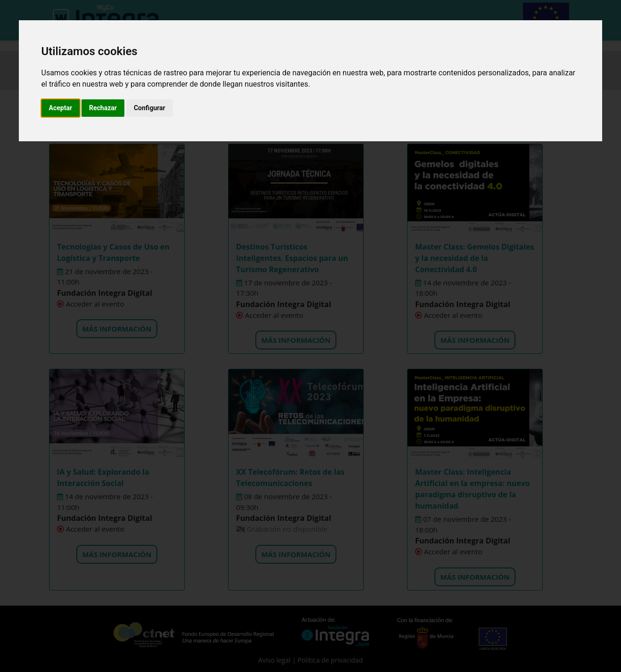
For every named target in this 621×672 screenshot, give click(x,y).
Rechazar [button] (103, 108)
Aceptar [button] (61, 108)
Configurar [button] (150, 108)
